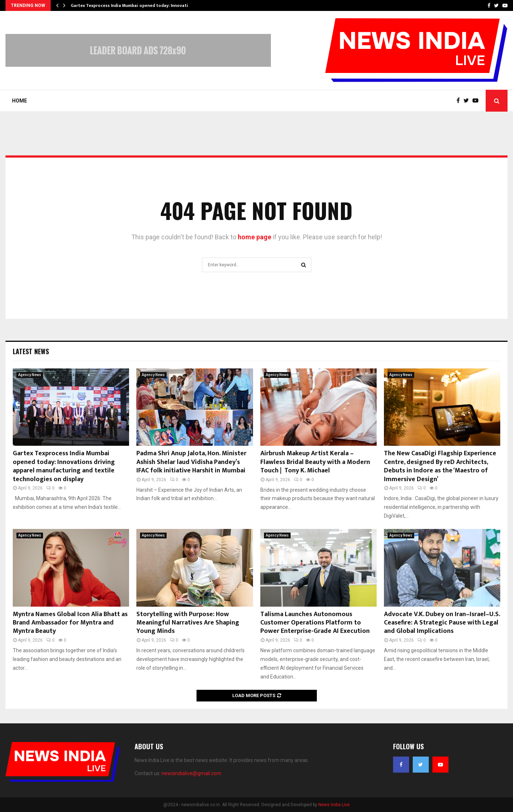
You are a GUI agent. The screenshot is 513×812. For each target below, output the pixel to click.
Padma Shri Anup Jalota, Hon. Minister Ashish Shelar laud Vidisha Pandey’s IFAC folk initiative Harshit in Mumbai (191, 462)
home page (254, 237)
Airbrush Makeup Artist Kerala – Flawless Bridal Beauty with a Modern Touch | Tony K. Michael (315, 462)
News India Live (334, 805)
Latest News (31, 351)
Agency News (30, 375)
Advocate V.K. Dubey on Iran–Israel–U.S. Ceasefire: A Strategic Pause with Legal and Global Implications (442, 623)
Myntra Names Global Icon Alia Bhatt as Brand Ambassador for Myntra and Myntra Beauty (70, 623)
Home (20, 101)
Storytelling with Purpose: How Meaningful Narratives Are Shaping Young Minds (188, 623)
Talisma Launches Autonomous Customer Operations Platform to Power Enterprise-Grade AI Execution (315, 623)
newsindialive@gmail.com (191, 773)
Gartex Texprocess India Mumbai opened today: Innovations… (135, 5)
